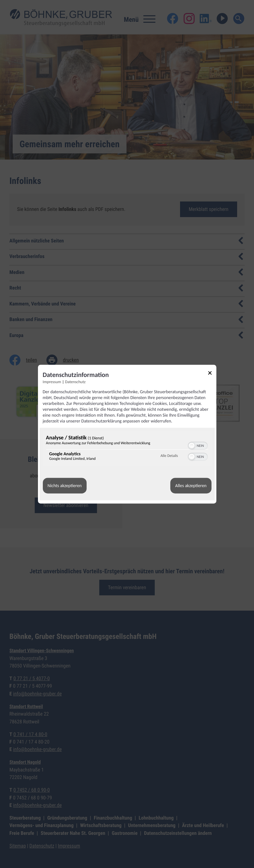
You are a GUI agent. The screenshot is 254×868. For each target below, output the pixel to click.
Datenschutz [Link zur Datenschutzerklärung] (75, 382)
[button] (192, 446)
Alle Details (169, 456)
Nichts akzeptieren (65, 486)
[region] (127, 449)
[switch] (198, 445)
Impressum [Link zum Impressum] (52, 382)
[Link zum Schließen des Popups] (212, 374)
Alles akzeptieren (191, 486)
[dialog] (127, 434)
